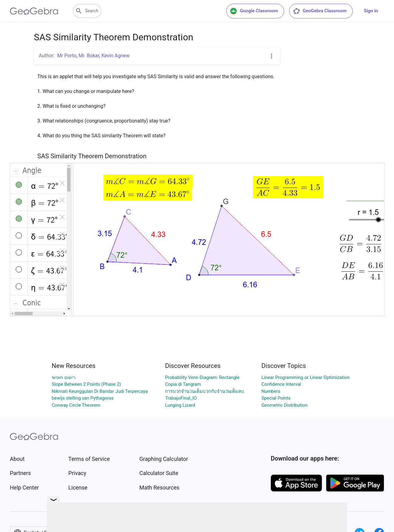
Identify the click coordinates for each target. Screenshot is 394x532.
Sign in (371, 11)
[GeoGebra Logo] (34, 11)
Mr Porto (67, 56)
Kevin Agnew (115, 56)
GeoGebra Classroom (320, 11)
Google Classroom (254, 11)
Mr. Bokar (89, 56)
